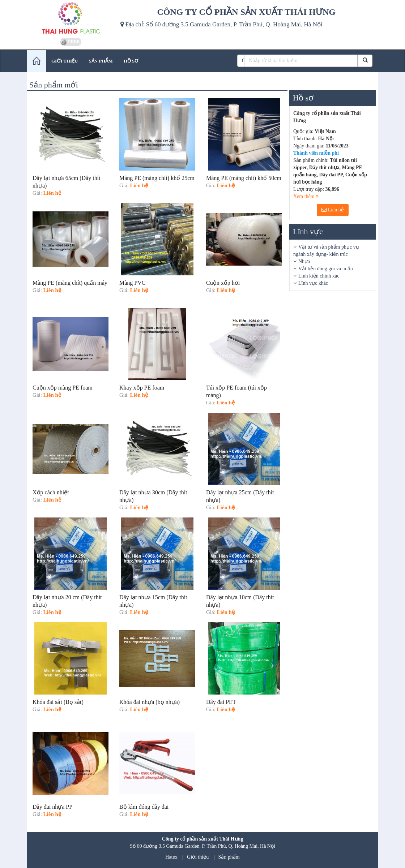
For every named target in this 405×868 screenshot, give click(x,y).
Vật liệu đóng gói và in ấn (326, 269)
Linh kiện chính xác (319, 276)
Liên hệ (333, 210)
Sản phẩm (229, 857)
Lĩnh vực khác (313, 283)
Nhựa (304, 261)
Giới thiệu (198, 857)
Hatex (171, 857)
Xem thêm (306, 196)
